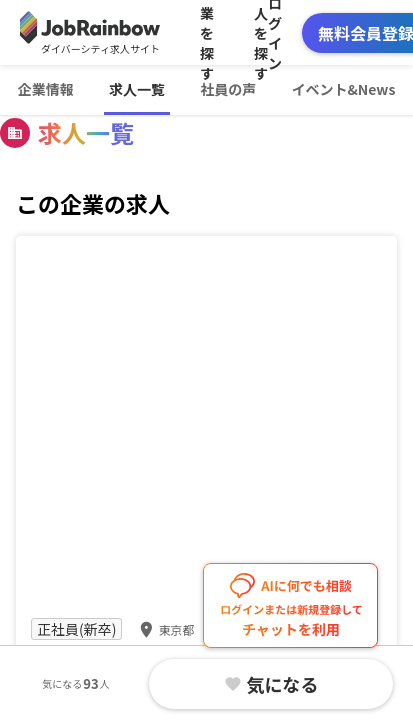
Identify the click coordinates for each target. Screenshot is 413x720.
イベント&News (343, 89)
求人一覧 (137, 89)
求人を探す (261, 32)
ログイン (275, 32)
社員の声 (228, 89)
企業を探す (207, 32)
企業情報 (46, 89)
